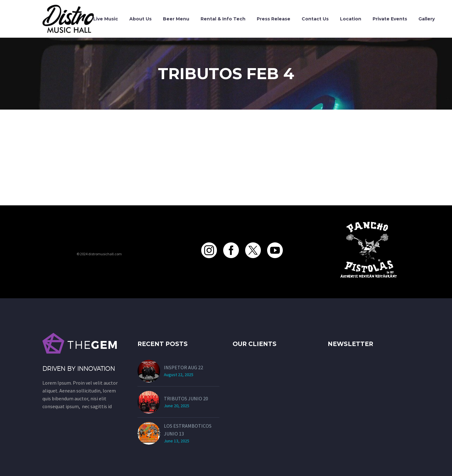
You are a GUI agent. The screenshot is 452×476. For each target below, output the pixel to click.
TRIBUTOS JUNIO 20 (186, 398)
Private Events (390, 19)
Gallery (427, 19)
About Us (140, 19)
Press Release (274, 19)
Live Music (106, 19)
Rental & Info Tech (223, 19)
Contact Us (315, 19)
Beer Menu (176, 19)
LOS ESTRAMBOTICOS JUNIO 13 (188, 430)
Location (351, 19)
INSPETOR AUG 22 (183, 367)
